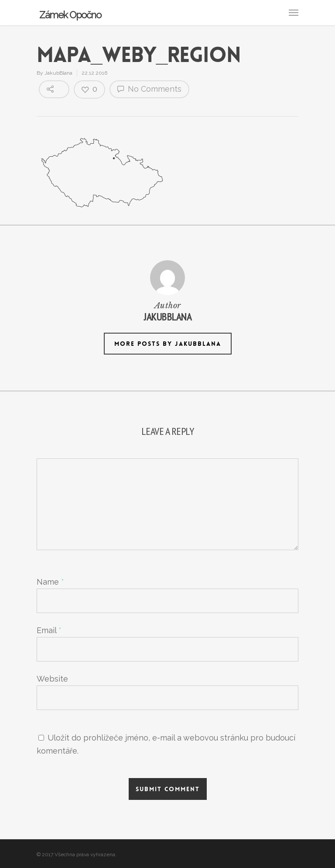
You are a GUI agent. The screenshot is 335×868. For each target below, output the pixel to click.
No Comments (149, 89)
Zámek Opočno (70, 15)
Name (50, 582)
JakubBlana (58, 73)
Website (52, 679)
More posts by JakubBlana (168, 344)
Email (49, 630)
